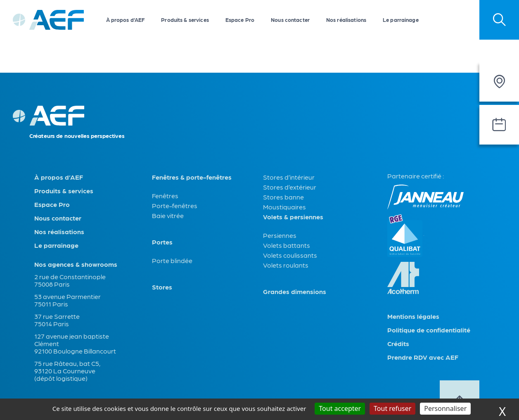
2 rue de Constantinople (70, 276)
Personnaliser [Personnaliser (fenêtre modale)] (445, 408)
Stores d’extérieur (290, 187)
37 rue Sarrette (57, 316)
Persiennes (280, 235)
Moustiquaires (284, 207)
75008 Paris (52, 284)
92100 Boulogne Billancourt (75, 351)
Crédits (398, 344)
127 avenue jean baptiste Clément (72, 340)
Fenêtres (165, 196)
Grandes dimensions (295, 292)
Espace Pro (240, 20)
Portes (162, 242)
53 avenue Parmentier (68, 296)
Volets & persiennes (293, 217)
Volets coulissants (290, 255)
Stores (162, 287)
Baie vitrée (168, 215)
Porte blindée (172, 260)
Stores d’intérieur (289, 177)
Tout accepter (340, 408)
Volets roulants (286, 265)
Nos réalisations (346, 20)
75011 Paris (51, 304)
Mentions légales (413, 316)
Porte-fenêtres (175, 205)
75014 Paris (52, 324)
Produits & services (185, 20)
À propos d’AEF (126, 20)
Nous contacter (290, 20)
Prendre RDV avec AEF (423, 357)
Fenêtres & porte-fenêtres (192, 177)
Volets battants (287, 245)
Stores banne (283, 197)
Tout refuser (392, 408)
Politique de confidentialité (429, 330)
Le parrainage (401, 20)
